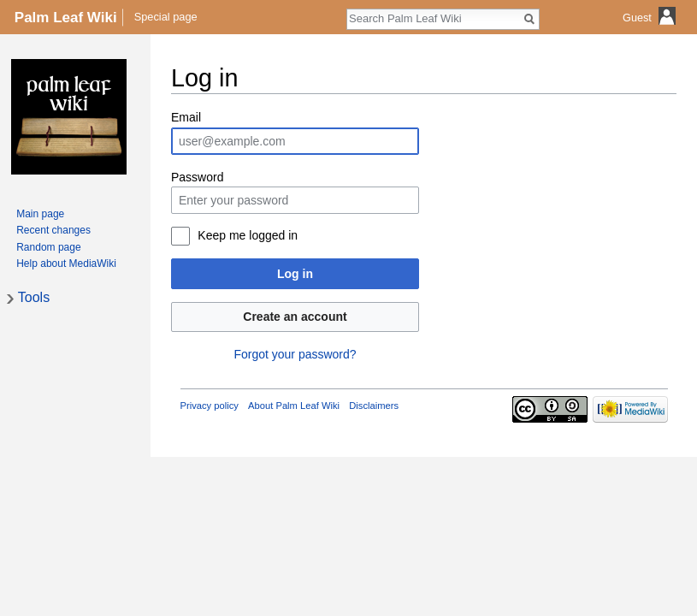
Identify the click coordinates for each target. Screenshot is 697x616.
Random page (48, 247)
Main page (40, 214)
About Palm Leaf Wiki (294, 406)
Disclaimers (374, 406)
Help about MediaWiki (66, 264)
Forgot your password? (295, 354)
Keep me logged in (248, 235)
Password (197, 177)
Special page (166, 17)
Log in (295, 274)
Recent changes (53, 230)
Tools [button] (34, 297)
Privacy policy (210, 406)
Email (186, 117)
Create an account (295, 317)
